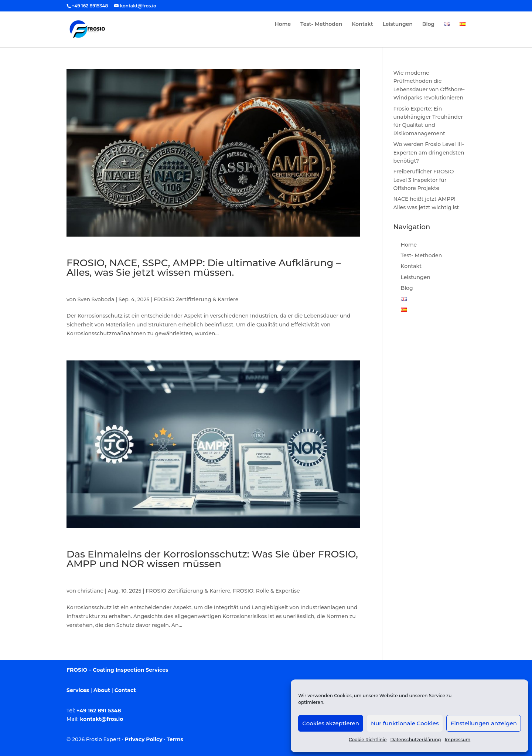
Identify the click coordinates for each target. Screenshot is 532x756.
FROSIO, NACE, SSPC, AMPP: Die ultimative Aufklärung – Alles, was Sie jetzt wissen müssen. (204, 268)
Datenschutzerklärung (416, 740)
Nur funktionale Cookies (405, 723)
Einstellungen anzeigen (484, 723)
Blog (428, 24)
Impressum (458, 740)
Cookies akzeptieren (331, 723)
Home (283, 24)
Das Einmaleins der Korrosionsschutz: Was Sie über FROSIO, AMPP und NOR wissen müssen (212, 559)
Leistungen (398, 24)
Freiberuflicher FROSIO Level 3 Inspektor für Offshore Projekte (424, 180)
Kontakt (362, 24)
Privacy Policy (144, 739)
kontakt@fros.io (102, 719)
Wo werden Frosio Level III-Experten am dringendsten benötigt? (429, 152)
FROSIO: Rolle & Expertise (266, 591)
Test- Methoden (321, 24)
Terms (175, 739)
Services (78, 690)
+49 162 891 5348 (99, 711)
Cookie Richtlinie (368, 740)
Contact (125, 690)
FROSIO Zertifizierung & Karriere (196, 299)
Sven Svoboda (96, 299)
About (102, 690)
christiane (91, 591)
